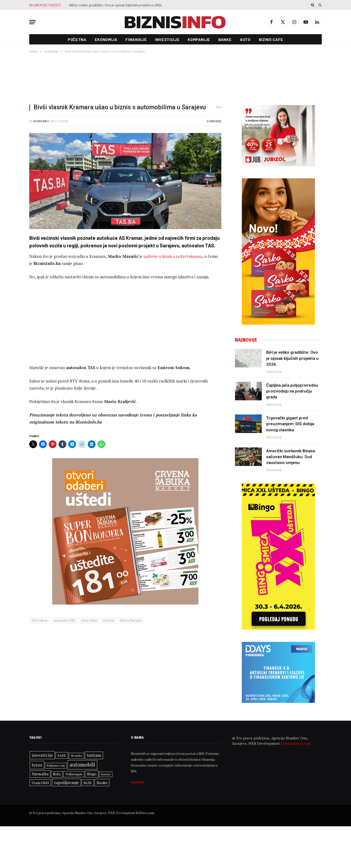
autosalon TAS (65, 620)
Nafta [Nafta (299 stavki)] (57, 774)
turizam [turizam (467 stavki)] (94, 755)
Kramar (109, 620)
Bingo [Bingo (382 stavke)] (92, 774)
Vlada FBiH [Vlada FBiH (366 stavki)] (40, 783)
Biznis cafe (271, 39)
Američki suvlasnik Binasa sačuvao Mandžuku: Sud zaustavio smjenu (291, 457)
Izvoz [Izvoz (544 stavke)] (37, 765)
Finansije (136, 39)
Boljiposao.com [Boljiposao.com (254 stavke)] (56, 765)
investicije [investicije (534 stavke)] (42, 755)
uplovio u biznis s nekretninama (173, 256)
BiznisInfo (41, 121)
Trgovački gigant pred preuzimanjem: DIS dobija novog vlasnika (290, 424)
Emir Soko (89, 620)
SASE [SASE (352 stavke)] (62, 755)
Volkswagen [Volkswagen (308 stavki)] (74, 774)
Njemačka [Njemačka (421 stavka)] (40, 774)
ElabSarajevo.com (296, 743)
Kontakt (138, 782)
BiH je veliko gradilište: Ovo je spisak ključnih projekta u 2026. (116, 5)
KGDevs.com (145, 813)
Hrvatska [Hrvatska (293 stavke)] (76, 756)
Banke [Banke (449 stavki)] (102, 783)
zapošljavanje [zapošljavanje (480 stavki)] (66, 782)
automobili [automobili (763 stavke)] (82, 765)
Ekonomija (106, 39)
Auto (245, 39)
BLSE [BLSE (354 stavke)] (88, 783)
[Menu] (32, 22)
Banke (225, 39)
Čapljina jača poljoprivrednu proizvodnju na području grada (292, 391)
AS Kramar (40, 620)
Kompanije (199, 39)
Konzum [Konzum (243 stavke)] (106, 774)
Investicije (167, 39)
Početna (77, 39)
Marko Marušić (131, 620)
